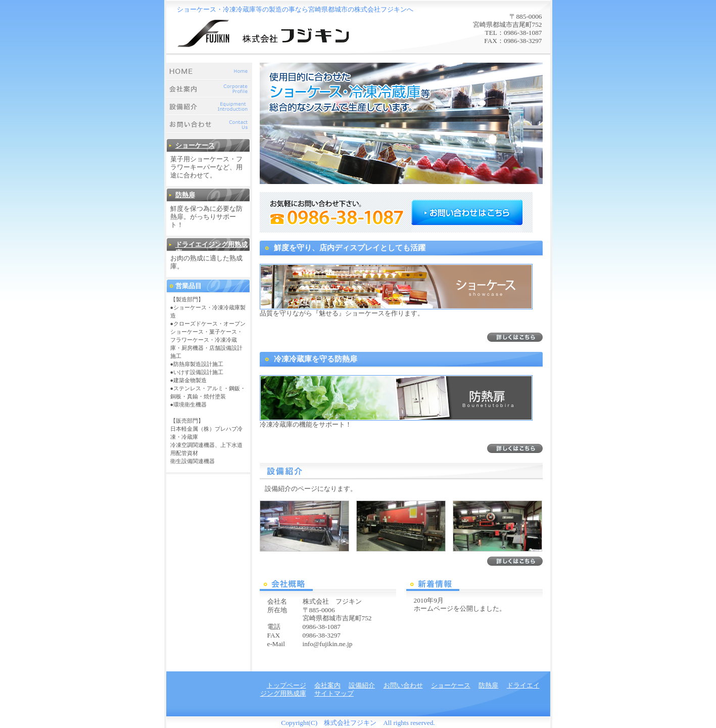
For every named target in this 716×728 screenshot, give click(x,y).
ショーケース (195, 145)
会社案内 (209, 89)
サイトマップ (334, 693)
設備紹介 (209, 107)
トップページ (209, 72)
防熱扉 (185, 195)
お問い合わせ (209, 125)
